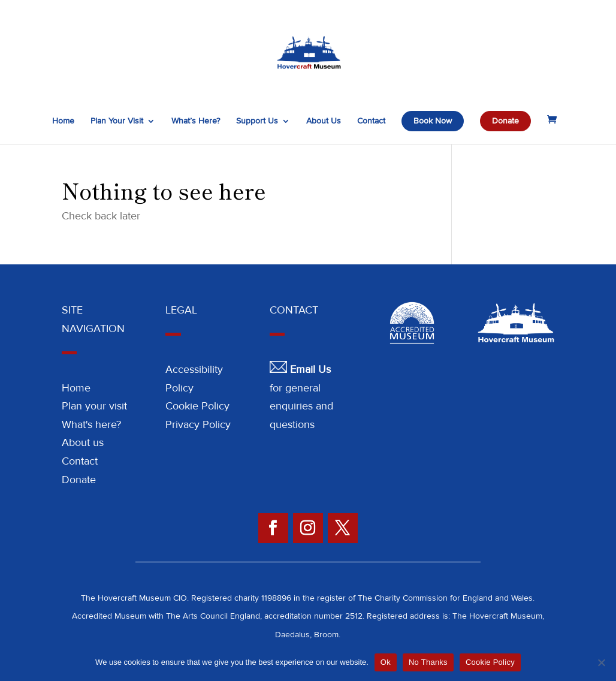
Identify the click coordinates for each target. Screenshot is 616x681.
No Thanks (428, 662)
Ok (386, 662)
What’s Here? (196, 121)
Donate (505, 121)
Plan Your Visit (117, 121)
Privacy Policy (198, 424)
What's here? (91, 424)
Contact (371, 121)
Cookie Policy (197, 406)
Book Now (433, 121)
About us (83, 442)
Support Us (257, 121)
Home (63, 121)
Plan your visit (94, 406)
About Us (324, 121)
